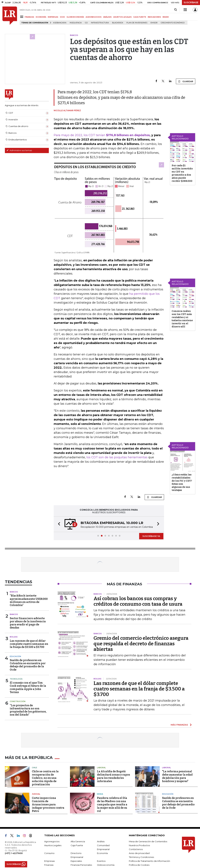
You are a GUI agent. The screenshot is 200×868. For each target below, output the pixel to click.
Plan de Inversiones (137, 23)
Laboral (101, 768)
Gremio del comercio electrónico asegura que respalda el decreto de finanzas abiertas (141, 644)
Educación (15, 656)
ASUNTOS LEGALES (122, 17)
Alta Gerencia (78, 841)
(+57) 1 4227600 (14, 853)
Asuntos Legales (53, 845)
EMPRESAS (53, 17)
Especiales (76, 861)
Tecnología (16, 679)
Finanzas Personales (81, 865)
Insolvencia (76, 23)
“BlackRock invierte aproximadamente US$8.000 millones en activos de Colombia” (29, 600)
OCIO (62, 17)
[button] (58, 524)
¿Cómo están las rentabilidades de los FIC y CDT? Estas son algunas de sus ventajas (182, 482)
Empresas (49, 861)
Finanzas (49, 865)
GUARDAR (186, 81)
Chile (34, 768)
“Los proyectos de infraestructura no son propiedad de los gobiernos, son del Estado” (28, 710)
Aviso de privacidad (139, 853)
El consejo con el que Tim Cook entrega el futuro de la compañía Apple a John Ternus (28, 687)
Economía (102, 853)
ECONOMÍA (41, 17)
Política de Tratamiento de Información (149, 861)
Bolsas (14, 637)
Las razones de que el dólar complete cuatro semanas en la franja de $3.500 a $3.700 (29, 644)
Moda (100, 794)
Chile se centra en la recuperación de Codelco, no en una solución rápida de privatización (45, 778)
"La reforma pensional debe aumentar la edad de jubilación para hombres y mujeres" (177, 776)
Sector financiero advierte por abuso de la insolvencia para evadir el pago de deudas (28, 623)
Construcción (18, 701)
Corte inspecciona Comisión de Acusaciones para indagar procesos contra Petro (48, 804)
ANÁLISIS (107, 17)
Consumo (49, 853)
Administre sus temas (19, 150)
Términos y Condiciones (141, 857)
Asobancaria (60, 23)
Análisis (101, 841)
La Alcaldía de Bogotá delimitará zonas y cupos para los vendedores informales (114, 776)
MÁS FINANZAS (179, 725)
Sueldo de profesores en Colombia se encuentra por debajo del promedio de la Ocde (28, 665)
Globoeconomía (106, 865)
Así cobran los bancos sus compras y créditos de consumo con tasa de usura (138, 601)
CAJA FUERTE (140, 17)
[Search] (176, 10)
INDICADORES (154, 17)
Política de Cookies (139, 865)
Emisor (154, 23)
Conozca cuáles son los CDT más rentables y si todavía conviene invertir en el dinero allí (182, 319)
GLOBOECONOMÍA (75, 17)
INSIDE (166, 17)
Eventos (101, 861)
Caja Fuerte (77, 845)
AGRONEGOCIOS (94, 17)
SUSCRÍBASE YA (151, 536)
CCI (86, 23)
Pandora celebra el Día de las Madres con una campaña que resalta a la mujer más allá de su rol (112, 804)
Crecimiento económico (173, 23)
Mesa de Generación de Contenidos (148, 841)
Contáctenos (136, 849)
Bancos (14, 592)
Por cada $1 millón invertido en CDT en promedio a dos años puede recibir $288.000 (182, 173)
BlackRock (118, 23)
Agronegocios (52, 841)
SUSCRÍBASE (191, 2)
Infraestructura (100, 23)
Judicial (36, 794)
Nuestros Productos (139, 845)
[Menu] (22, 17)
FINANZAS (29, 17)
